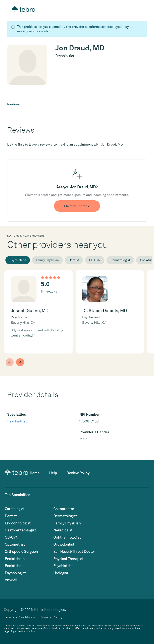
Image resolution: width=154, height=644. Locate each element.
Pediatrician (15, 559)
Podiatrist (13, 566)
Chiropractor (64, 509)
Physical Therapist (68, 559)
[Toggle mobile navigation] (145, 9)
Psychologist (15, 573)
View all (11, 580)
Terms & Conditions (19, 617)
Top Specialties (17, 495)
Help (53, 473)
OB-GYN (95, 260)
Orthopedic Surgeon (21, 552)
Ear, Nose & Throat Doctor (74, 552)
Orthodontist (64, 544)
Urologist (61, 573)
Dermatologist (120, 260)
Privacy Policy (51, 617)
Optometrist (15, 544)
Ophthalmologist (67, 537)
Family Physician (47, 260)
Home (35, 473)
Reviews (13, 104)
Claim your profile (77, 206)
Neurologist (63, 530)
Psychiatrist (18, 260)
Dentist (74, 260)
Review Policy (78, 473)
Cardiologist (15, 509)
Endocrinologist (18, 523)
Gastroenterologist (20, 530)
